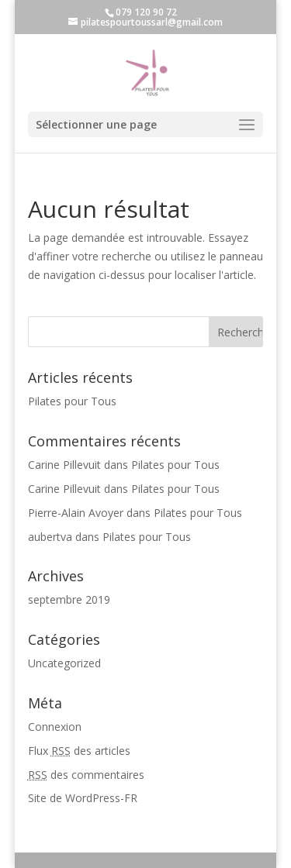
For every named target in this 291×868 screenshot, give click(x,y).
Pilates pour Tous (72, 401)
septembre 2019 (69, 599)
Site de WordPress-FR (83, 798)
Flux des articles (79, 751)
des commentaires (86, 775)
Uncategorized (64, 663)
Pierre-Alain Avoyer (76, 513)
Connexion (55, 727)
